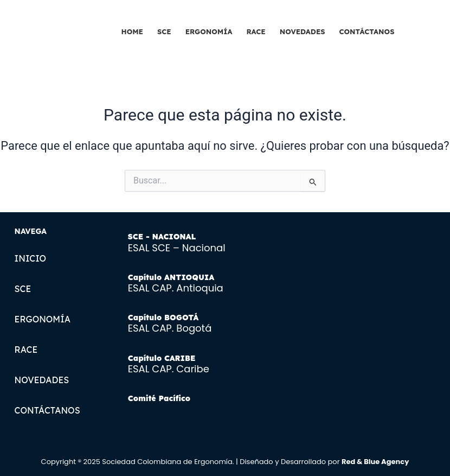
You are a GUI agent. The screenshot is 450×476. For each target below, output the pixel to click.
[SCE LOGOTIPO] (56, 28)
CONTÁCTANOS (367, 31)
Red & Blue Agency (375, 462)
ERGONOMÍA (209, 31)
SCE (164, 31)
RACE (256, 31)
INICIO (31, 258)
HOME (132, 31)
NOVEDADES (303, 31)
